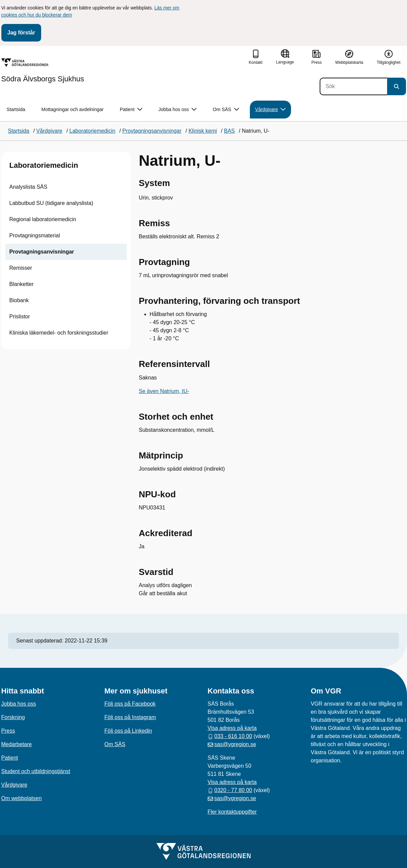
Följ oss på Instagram (130, 717)
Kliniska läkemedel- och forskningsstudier (59, 333)
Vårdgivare (14, 785)
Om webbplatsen (22, 798)
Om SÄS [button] (226, 110)
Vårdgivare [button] (271, 110)
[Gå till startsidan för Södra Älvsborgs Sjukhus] (43, 71)
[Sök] (353, 86)
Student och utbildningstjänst (36, 771)
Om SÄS (115, 744)
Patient (10, 758)
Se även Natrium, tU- (164, 391)
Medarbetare (17, 744)
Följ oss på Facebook (130, 704)
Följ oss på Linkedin (128, 731)
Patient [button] (131, 110)
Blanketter (22, 284)
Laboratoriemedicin (44, 165)
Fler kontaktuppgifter (232, 812)
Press (8, 731)
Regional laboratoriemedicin (43, 219)
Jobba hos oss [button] (178, 110)
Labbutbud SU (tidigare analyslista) (51, 203)
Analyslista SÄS (28, 187)
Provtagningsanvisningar (42, 252)
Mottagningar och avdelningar (72, 109)
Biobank (19, 300)
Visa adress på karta (232, 728)
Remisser (21, 268)
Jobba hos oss (19, 704)
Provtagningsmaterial (35, 235)
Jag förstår (21, 33)
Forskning (13, 717)
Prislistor (20, 317)
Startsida (16, 109)
